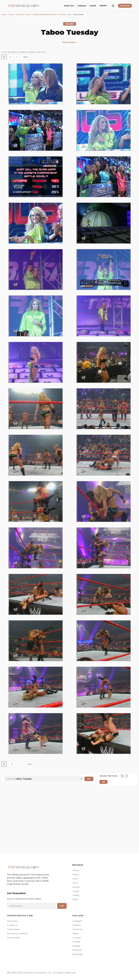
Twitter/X (77, 925)
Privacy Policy (14, 938)
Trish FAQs (12, 921)
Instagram (77, 921)
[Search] (113, 6)
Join (62, 906)
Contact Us (12, 925)
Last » (26, 57)
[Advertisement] (69, 819)
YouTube (77, 938)
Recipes (76, 887)
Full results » (69, 42)
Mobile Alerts (13, 929)
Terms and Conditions (17, 933)
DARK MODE (125, 6)
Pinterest (77, 950)
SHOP (93, 6)
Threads (76, 942)
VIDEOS (82, 6)
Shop (75, 879)
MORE (104, 6)
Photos (76, 870)
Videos (76, 875)
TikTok (75, 933)
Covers (76, 891)
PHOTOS (69, 6)
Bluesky (76, 946)
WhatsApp (78, 954)
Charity (76, 895)
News (75, 883)
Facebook (77, 929)
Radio (75, 899)
